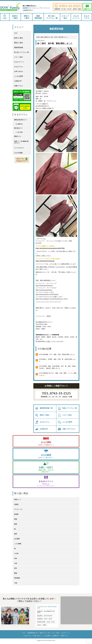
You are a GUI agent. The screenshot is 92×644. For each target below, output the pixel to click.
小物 (16, 583)
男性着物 (17, 578)
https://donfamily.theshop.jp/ (45, 261)
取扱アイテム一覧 (45, 633)
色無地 (16, 504)
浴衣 (16, 568)
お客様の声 (41, 429)
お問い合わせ (19, 71)
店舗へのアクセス (66, 429)
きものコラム (87, 17)
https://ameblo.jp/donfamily (44, 290)
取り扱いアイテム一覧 (52, 17)
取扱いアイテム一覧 (67, 408)
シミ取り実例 (19, 132)
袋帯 (16, 534)
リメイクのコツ (19, 148)
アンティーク (18, 509)
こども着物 (18, 544)
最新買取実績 (38, 17)
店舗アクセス (19, 86)
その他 (16, 553)
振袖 (16, 524)
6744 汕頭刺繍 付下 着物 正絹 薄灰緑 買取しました (57, 354)
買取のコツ (18, 136)
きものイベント (76, 17)
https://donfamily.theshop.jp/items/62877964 (50, 248)
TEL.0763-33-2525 (56, 393)
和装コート (18, 500)
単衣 (16, 558)
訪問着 (16, 514)
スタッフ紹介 (65, 17)
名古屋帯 (17, 539)
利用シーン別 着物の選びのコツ (21, 142)
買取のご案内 (27, 17)
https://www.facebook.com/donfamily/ (47, 294)
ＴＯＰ (24, 633)
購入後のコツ (18, 128)
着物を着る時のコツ (20, 120)
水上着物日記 (19, 124)
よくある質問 (65, 422)
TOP (5, 16)
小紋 (16, 563)
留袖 (16, 519)
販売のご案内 (15, 17)
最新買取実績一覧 (44, 408)
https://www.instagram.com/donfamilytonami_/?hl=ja (52, 299)
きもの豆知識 (18, 153)
